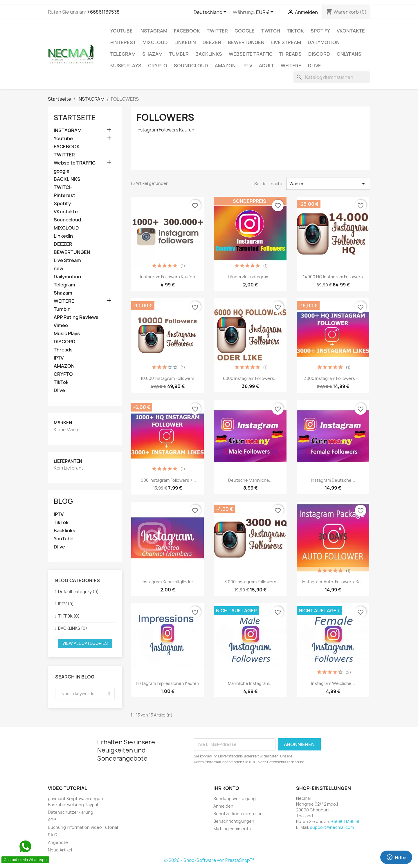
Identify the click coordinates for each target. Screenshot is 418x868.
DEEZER (212, 42)
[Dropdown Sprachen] (211, 12)
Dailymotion (324, 42)
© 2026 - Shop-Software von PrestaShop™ (209, 860)
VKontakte (351, 31)
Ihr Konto (226, 788)
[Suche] (332, 77)
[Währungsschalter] (266, 12)
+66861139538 (103, 12)
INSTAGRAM (153, 31)
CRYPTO (158, 66)
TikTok (295, 31)
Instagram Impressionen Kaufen (167, 683)
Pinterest (123, 42)
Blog (63, 501)
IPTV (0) (66, 604)
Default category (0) (78, 592)
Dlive (315, 66)
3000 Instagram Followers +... (333, 378)
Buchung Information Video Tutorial (83, 827)
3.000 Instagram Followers (250, 582)
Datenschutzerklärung (71, 812)
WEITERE (291, 66)
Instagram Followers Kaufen (168, 277)
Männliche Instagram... (250, 683)
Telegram (123, 54)
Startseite (75, 118)
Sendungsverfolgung (235, 798)
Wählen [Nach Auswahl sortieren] (328, 184)
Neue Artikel (60, 850)
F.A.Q (53, 835)
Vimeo (61, 325)
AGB (52, 820)
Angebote (58, 842)
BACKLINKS (209, 54)
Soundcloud (191, 66)
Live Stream (286, 42)
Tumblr (179, 54)
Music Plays (126, 66)
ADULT (266, 66)
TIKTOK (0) (69, 616)
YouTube (64, 539)
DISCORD (319, 54)
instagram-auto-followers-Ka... (333, 582)
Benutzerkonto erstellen (238, 814)
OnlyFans (349, 54)
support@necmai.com (332, 827)
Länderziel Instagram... (250, 277)
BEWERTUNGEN (246, 42)
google (245, 31)
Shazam (152, 54)
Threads (290, 54)
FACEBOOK (187, 31)
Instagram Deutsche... (333, 480)
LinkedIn (185, 42)
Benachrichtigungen (234, 821)
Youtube (121, 31)
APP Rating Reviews (76, 317)
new (58, 269)
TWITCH (271, 31)
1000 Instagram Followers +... (167, 480)
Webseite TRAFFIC (251, 54)
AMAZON (225, 66)
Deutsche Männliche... (250, 480)
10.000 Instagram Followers (167, 378)
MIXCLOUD (155, 42)
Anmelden (223, 806)
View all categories (85, 643)
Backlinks (64, 531)
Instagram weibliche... (333, 683)
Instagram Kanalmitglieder (167, 582)
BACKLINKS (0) (73, 628)
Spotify (320, 31)
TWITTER (217, 31)
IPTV (247, 66)
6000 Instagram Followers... (250, 378)
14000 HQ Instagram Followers (333, 277)
